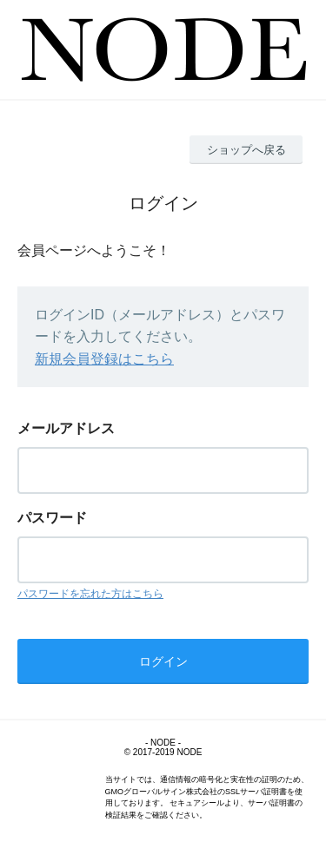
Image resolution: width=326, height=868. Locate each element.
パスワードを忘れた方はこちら (90, 594)
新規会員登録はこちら (104, 359)
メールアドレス (66, 428)
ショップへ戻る (246, 150)
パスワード (52, 518)
